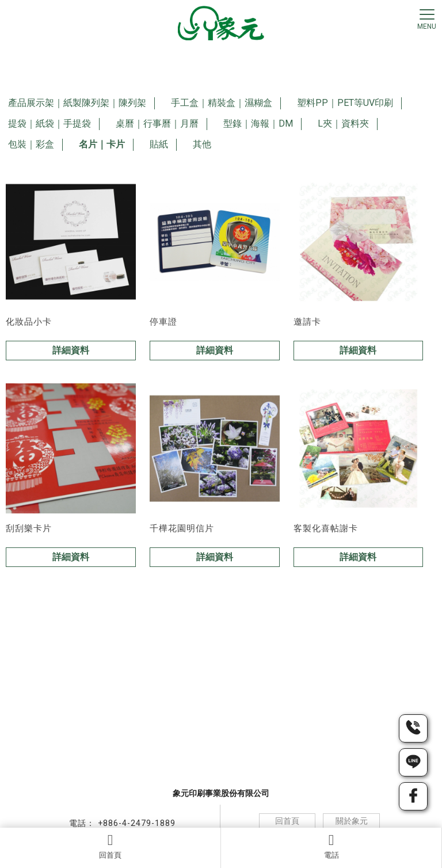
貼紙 (159, 144)
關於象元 (352, 821)
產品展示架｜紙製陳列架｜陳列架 (77, 103)
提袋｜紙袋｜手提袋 (49, 123)
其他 (202, 144)
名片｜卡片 (102, 144)
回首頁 (110, 846)
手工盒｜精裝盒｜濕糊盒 (222, 103)
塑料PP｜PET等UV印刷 (345, 103)
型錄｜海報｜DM (258, 123)
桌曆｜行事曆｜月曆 (157, 123)
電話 (331, 846)
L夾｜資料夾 (343, 123)
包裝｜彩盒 (31, 144)
